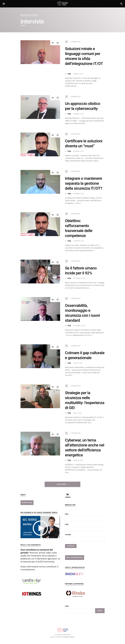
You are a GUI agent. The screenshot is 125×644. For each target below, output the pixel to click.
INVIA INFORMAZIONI (75, 558)
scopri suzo (27, 503)
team (69, 74)
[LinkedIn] (68, 495)
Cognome (68, 535)
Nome (67, 524)
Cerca (67, 606)
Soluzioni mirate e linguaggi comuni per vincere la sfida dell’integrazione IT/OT (84, 59)
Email (67, 514)
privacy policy (69, 637)
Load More (61, 484)
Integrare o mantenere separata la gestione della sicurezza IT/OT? (84, 183)
